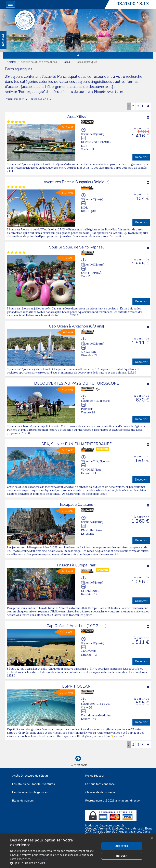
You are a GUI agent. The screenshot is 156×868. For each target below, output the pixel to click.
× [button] (151, 838)
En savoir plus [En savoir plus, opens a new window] (40, 859)
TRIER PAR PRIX (15, 100)
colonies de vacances (57, 82)
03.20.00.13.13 (133, 4)
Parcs (66, 62)
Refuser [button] (122, 856)
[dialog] (78, 851)
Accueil (11, 62)
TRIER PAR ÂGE (39, 100)
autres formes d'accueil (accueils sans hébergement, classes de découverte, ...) (72, 84)
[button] (54, 863)
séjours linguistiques (95, 82)
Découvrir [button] (141, 157)
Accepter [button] (122, 846)
